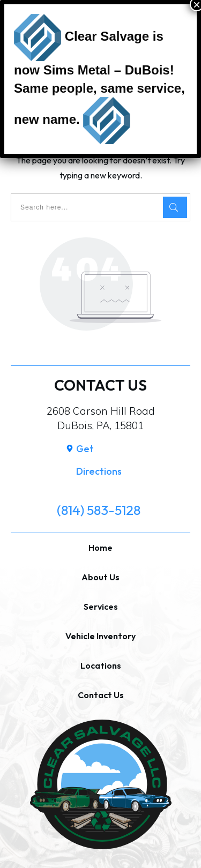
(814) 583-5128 (99, 510)
